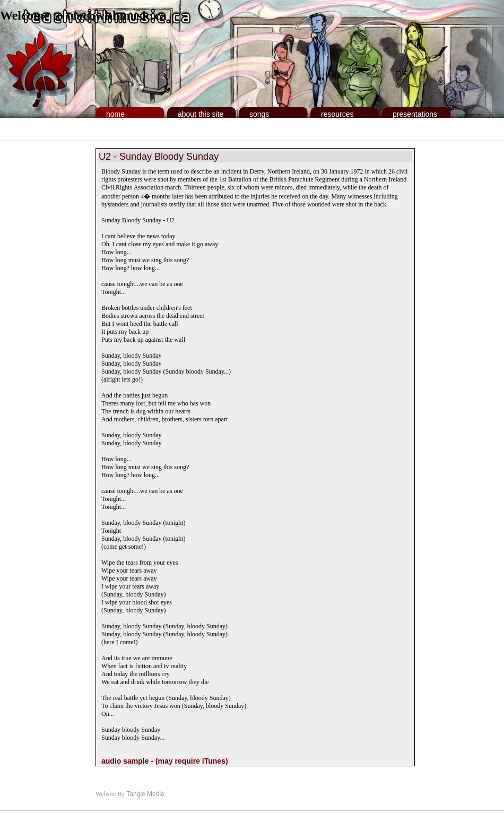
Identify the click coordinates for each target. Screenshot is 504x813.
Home (115, 114)
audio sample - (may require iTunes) (165, 761)
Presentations (415, 114)
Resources (337, 114)
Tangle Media (145, 794)
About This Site (201, 114)
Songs (259, 114)
